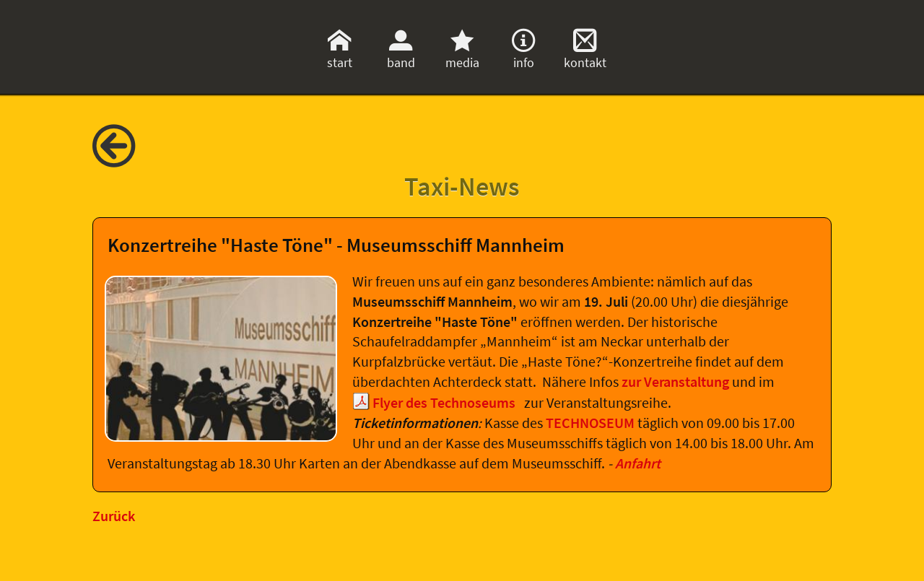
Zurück (114, 516)
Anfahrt (638, 463)
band (401, 54)
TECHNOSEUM (592, 423)
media (462, 54)
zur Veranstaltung (677, 382)
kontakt (585, 54)
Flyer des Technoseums (445, 403)
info (523, 54)
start (340, 54)
